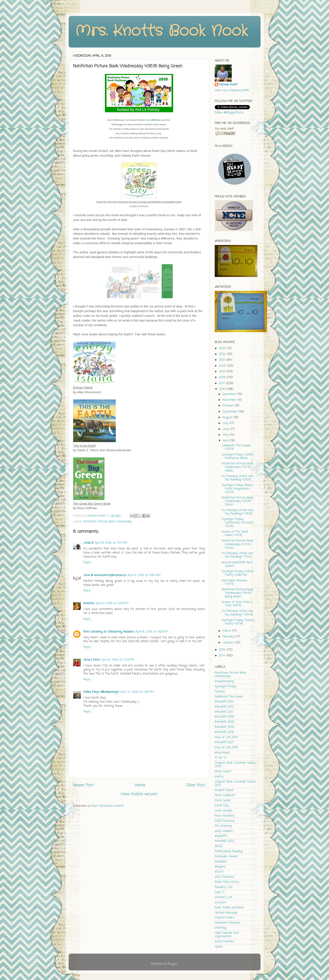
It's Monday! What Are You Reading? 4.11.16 (237, 555)
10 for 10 (221, 758)
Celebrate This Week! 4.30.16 (236, 447)
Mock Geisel (223, 801)
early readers (224, 831)
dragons (220, 867)
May (226, 435)
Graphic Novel (224, 790)
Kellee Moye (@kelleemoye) (101, 692)
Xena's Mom (92, 660)
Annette (89, 603)
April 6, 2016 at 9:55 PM (152, 632)
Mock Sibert (223, 772)
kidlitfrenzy (156, 120)
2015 (223, 650)
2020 (223, 366)
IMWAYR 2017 (224, 712)
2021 (223, 360)
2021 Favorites (224, 877)
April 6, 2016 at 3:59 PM (112, 603)
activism (220, 903)
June (226, 429)
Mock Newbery (225, 816)
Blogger (173, 964)
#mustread (222, 753)
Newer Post (83, 785)
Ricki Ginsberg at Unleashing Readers (109, 632)
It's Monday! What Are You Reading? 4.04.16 (237, 613)
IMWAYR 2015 (224, 707)
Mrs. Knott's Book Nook (162, 31)
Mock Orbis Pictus (227, 882)
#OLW (219, 872)
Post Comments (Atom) (108, 806)
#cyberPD (221, 836)
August (228, 417)
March (227, 631)
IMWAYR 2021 (224, 743)
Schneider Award (226, 857)
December (230, 394)
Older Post (196, 785)
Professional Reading (229, 851)
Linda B (88, 543)
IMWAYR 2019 (224, 727)
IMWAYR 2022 (225, 841)
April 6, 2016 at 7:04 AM (111, 543)
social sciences (224, 942)
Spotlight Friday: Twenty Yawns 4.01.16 (238, 622)
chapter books (224, 918)
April (226, 441)
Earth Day (222, 806)
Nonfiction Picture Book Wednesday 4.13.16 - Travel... (238, 544)
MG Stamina (223, 826)
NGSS (219, 846)
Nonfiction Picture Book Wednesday (108, 522)
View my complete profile (232, 90)
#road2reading (224, 681)
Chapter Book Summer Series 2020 (235, 765)
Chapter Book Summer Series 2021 (235, 783)
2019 (223, 372)
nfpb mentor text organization (227, 935)
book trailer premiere (229, 908)
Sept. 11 (220, 892)
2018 (223, 377)
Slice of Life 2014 (226, 737)
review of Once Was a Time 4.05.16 (237, 604)
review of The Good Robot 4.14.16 (235, 534)
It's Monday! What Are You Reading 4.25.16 (237, 478)
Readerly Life (224, 887)
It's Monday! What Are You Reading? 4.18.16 (237, 512)
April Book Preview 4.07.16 (234, 582)
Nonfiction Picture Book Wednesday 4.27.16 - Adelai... (238, 467)
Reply (87, 563)
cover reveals (224, 811)
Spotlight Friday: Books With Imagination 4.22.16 (237, 489)
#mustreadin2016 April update (237, 564)
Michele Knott (228, 85)
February (229, 637)
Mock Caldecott (225, 795)
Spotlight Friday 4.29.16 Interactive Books (238, 456)
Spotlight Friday (225, 687)
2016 (223, 389)
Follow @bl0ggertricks (229, 113)
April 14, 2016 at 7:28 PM (137, 692)
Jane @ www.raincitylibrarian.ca (105, 575)
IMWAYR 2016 (224, 717)
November (230, 400)
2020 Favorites (225, 821)
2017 (222, 383)
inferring (221, 928)
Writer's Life (224, 897)
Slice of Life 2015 (226, 748)
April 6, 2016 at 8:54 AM (144, 575)
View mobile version (139, 794)
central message (226, 913)
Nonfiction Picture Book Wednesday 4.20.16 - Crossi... (238, 501)
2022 (223, 354)
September (231, 412)
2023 (223, 348)
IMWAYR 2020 (225, 722)
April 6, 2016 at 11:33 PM (118, 660)
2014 (223, 656)
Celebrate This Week (229, 697)
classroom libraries (227, 923)
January (229, 643)
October (228, 406)
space (219, 947)
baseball (220, 862)
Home (140, 785)
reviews (220, 692)
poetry (219, 777)
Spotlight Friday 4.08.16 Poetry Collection (238, 573)
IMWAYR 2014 (224, 702)
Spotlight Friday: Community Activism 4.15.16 (237, 523)
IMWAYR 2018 (224, 732)
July (226, 423)
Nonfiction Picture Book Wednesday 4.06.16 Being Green (238, 593)
